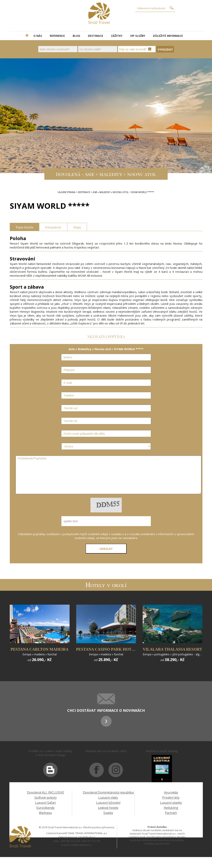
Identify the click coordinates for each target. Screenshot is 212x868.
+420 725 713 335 (91, 841)
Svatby (108, 813)
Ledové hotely (108, 808)
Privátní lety (171, 798)
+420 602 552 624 (70, 841)
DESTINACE (96, 36)
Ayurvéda (171, 792)
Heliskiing (171, 808)
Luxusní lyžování (108, 803)
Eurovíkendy (45, 808)
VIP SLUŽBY (138, 36)
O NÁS (38, 36)
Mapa (77, 227)
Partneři (171, 813)
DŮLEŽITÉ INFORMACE (168, 36)
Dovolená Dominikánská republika (108, 792)
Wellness (45, 813)
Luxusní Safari (45, 803)
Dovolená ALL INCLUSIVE (46, 792)
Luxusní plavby (171, 803)
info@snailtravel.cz (81, 845)
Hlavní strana (67, 192)
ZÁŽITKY (117, 36)
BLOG (76, 36)
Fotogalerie (53, 227)
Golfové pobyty (46, 798)
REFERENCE (57, 36)
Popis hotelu (25, 227)
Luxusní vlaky (108, 798)
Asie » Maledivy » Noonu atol (111, 192)
